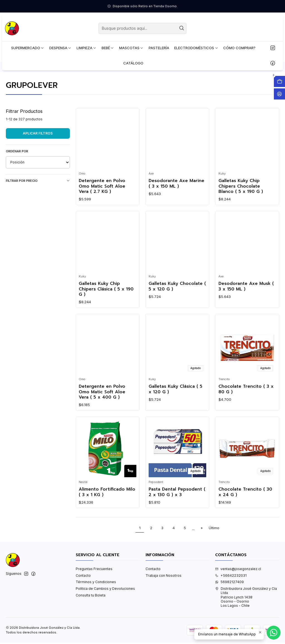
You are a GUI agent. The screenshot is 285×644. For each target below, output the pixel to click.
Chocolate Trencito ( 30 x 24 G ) (245, 515)
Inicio (10, 89)
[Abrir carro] (279, 81)
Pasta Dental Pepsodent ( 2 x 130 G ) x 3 (177, 515)
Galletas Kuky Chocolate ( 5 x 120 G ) (177, 309)
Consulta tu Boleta (91, 617)
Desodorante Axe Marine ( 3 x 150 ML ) (176, 206)
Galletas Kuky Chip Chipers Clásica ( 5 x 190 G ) (106, 312)
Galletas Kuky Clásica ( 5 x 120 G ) (175, 412)
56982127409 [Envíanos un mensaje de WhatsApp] (229, 604)
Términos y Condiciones (96, 604)
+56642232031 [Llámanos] (231, 598)
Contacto (83, 598)
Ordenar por (17, 174)
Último (214, 550)
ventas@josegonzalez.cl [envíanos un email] (238, 591)
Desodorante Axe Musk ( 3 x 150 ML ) (246, 309)
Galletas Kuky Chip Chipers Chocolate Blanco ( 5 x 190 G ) (241, 209)
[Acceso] (279, 94)
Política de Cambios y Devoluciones (105, 611)
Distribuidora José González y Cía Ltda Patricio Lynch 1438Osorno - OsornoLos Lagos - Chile (246, 620)
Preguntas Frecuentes (94, 591)
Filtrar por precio (38, 203)
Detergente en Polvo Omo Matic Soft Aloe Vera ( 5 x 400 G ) (102, 414)
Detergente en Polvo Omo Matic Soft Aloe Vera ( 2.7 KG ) (102, 209)
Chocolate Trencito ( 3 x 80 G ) (246, 412)
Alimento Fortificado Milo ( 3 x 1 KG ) (107, 515)
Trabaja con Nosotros (164, 598)
